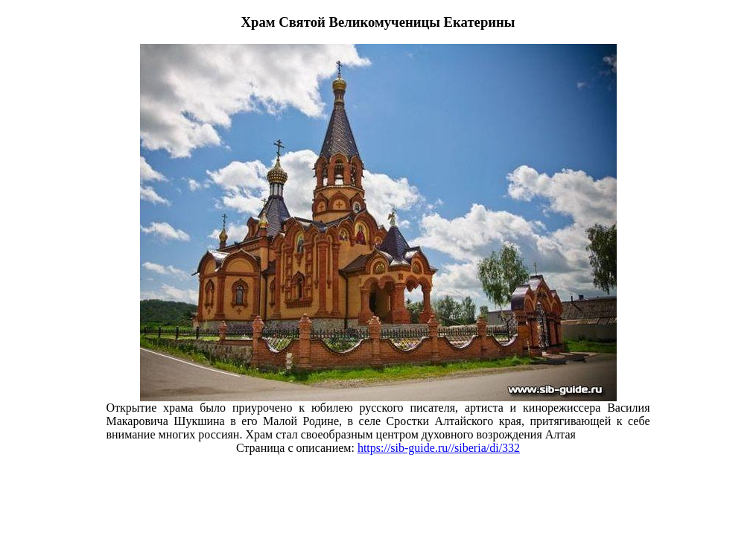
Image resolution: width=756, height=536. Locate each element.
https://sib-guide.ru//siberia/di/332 (439, 448)
